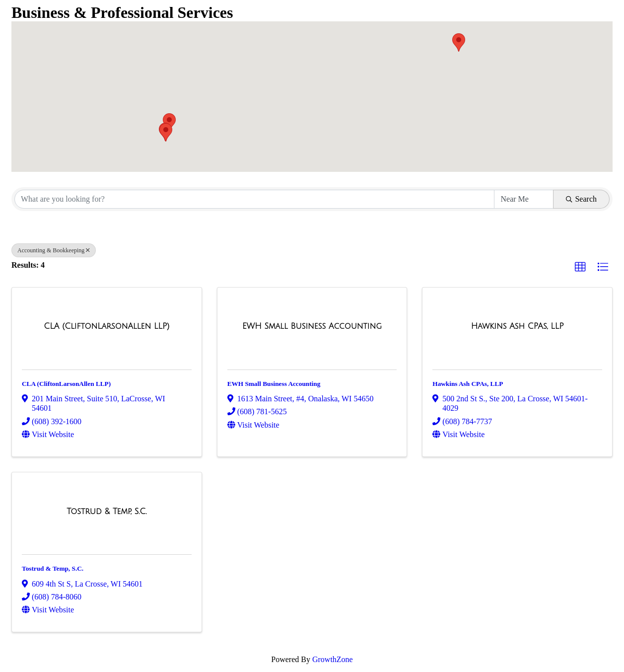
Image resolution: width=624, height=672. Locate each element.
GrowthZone (333, 659)
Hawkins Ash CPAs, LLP (468, 384)
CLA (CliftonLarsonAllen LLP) (66, 384)
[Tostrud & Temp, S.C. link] (106, 512)
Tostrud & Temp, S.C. (53, 568)
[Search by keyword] (254, 199)
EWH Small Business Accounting (274, 384)
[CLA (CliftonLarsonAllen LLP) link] (106, 326)
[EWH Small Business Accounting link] (312, 326)
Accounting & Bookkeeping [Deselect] (54, 250)
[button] (459, 42)
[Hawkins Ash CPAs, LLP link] (518, 326)
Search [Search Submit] (581, 199)
